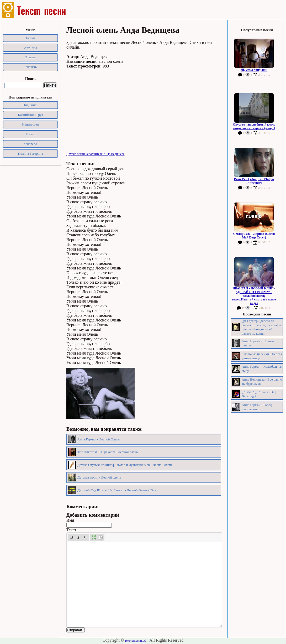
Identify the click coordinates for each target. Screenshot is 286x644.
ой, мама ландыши (254, 70)
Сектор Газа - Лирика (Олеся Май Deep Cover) (254, 236)
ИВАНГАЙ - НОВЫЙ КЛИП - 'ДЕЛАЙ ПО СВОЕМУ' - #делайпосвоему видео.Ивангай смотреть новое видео (254, 296)
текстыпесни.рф (136, 641)
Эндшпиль (31, 105)
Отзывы (30, 57)
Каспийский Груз (31, 115)
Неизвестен (30, 124)
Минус (30, 134)
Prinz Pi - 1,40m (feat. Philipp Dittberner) (254, 181)
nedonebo (31, 144)
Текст (71, 530)
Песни (30, 38)
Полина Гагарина (30, 154)
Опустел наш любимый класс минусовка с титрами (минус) (254, 126)
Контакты (30, 67)
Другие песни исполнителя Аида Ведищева (95, 154)
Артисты (31, 48)
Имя (70, 520)
